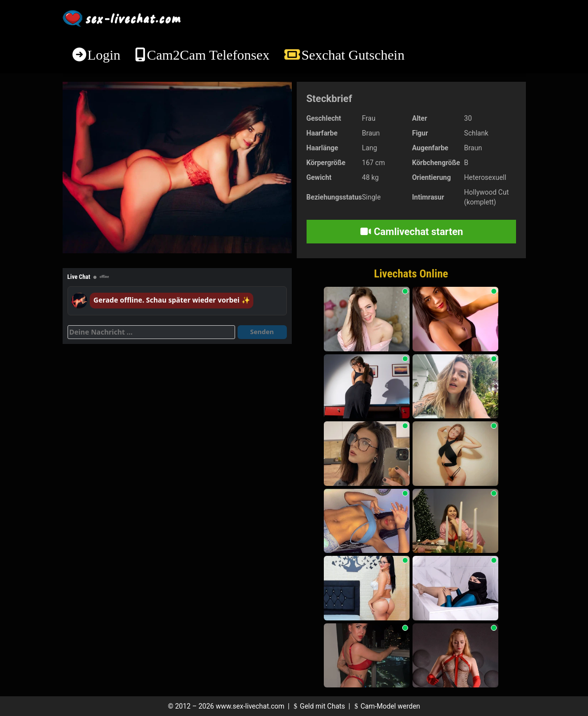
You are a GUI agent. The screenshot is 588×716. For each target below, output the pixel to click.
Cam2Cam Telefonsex (208, 55)
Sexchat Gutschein (353, 55)
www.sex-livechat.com (250, 706)
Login (104, 55)
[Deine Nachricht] (151, 332)
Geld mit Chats (318, 706)
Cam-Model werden (386, 706)
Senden (262, 332)
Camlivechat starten (411, 232)
